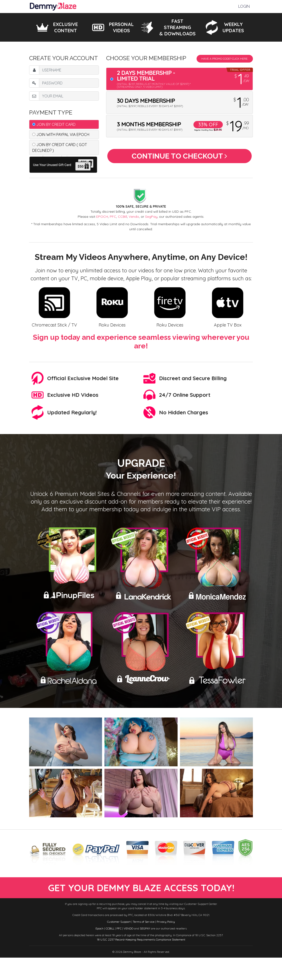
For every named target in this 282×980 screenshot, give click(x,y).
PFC (113, 217)
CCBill (122, 217)
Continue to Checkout (179, 158)
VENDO (128, 951)
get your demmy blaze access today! (141, 899)
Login (244, 6)
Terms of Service (144, 944)
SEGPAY (145, 951)
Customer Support (119, 944)
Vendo (134, 217)
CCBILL (110, 951)
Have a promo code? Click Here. (225, 59)
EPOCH (102, 217)
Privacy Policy (166, 944)
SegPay (151, 217)
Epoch (99, 951)
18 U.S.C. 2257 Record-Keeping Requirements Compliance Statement (141, 962)
